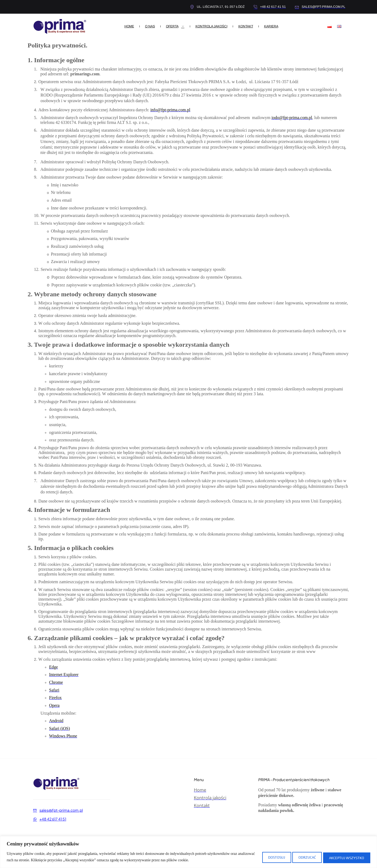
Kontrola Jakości (211, 26)
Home (129, 26)
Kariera (271, 26)
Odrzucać (299, 857)
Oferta (175, 26)
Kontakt (246, 26)
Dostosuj (262, 857)
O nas (150, 26)
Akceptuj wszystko (344, 857)
